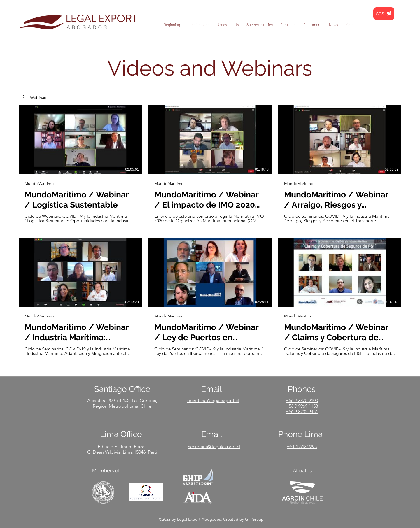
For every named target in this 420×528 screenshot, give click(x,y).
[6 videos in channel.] (210, 231)
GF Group (254, 519)
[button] (334, 22)
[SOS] (384, 14)
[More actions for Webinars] (35, 97)
